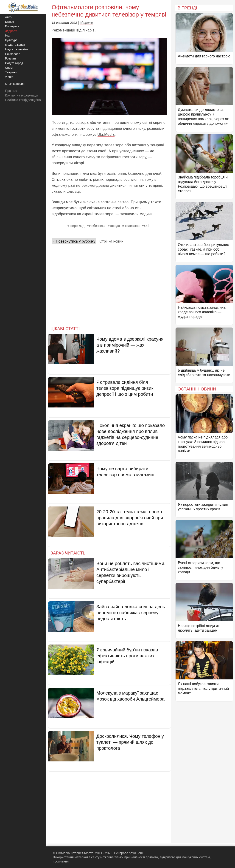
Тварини (11, 72)
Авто (8, 17)
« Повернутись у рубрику (74, 241)
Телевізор (132, 226)
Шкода (115, 226)
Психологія (13, 54)
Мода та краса (15, 45)
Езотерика (12, 26)
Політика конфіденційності (25, 100)
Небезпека (97, 226)
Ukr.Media (106, 134)
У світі (9, 77)
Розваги (10, 58)
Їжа (7, 35)
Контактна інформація (22, 95)
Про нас (11, 91)
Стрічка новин (111, 241)
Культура (11, 40)
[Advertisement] (109, 284)
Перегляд (77, 226)
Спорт (9, 68)
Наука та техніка (16, 49)
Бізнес (9, 22)
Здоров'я (86, 23)
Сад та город (14, 63)
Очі (147, 226)
